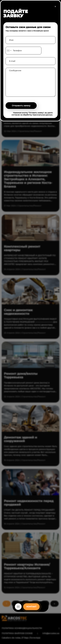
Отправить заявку (21, 106)
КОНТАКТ (31, 607)
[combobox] (9, 51)
